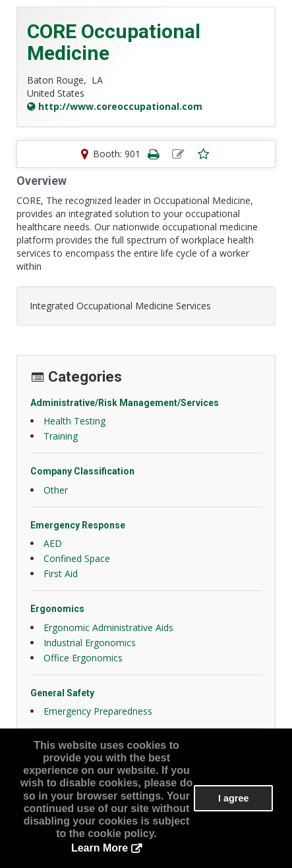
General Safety (62, 693)
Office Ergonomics (83, 658)
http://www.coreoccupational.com (120, 106)
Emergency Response (78, 525)
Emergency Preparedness (98, 711)
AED (53, 543)
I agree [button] (233, 798)
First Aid (61, 574)
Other (56, 490)
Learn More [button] (100, 848)
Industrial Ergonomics (90, 643)
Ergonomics (57, 609)
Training (61, 436)
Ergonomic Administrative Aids (108, 627)
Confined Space (77, 558)
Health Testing (74, 421)
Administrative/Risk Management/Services (125, 403)
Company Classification (82, 471)
